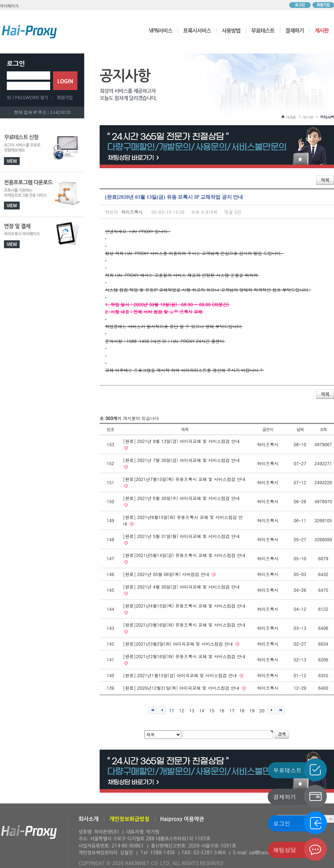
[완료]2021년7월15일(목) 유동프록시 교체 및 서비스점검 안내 (184, 479)
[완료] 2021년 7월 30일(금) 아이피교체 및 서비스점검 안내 (181, 460)
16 (222, 710)
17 (232, 710)
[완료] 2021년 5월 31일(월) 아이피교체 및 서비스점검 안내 (181, 536)
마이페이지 (9, 6)
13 (192, 710)
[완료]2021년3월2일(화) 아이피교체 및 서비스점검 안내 (179, 644)
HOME (291, 117)
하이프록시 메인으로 (29, 32)
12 (182, 710)
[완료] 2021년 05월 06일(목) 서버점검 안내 (167, 574)
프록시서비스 (197, 30)
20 (262, 710)
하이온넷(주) (29, 832)
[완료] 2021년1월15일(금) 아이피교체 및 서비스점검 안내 (181, 675)
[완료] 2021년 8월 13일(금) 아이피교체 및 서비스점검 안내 (181, 441)
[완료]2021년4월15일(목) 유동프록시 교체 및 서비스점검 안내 (184, 606)
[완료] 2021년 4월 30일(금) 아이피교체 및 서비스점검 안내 (181, 587)
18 (242, 710)
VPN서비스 (161, 30)
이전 (162, 710)
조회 (323, 429)
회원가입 (323, 5)
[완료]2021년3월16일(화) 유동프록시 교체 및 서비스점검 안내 (184, 625)
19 (252, 710)
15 (212, 710)
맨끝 (281, 710)
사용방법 (231, 30)
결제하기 (295, 30)
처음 (153, 710)
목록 (325, 180)
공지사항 (327, 117)
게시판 (322, 30)
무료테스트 (263, 30)
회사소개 (89, 819)
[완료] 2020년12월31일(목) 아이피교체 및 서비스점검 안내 (182, 688)
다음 (272, 710)
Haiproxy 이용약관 (182, 819)
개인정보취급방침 (129, 819)
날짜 (300, 429)
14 (202, 710)
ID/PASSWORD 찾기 (30, 98)
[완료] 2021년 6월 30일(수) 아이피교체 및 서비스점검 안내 (181, 498)
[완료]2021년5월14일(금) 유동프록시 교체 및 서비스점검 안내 (184, 555)
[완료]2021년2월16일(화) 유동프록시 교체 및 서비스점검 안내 (184, 656)
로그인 (300, 5)
